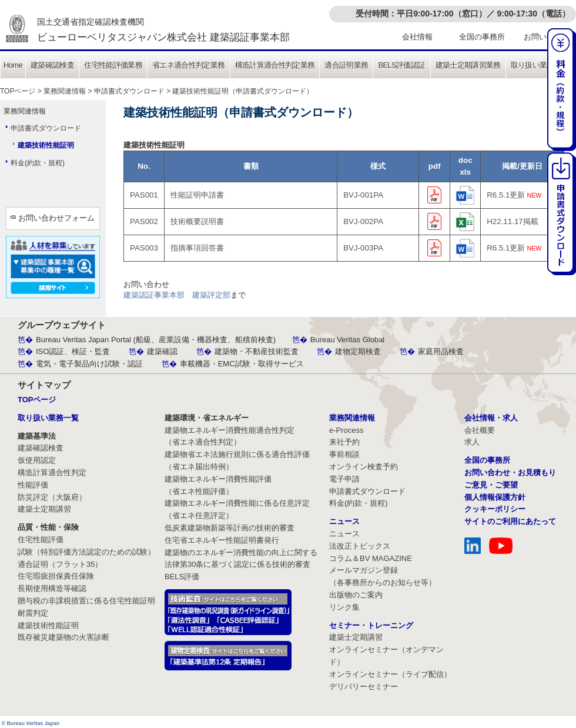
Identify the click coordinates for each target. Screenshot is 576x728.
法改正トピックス (360, 546)
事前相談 (344, 454)
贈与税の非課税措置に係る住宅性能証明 (86, 601)
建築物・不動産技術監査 (257, 351)
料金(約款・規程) (38, 163)
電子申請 (344, 479)
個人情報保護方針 (495, 497)
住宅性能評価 (41, 540)
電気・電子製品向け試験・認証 (89, 364)
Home (13, 65)
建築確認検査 (52, 65)
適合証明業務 (346, 65)
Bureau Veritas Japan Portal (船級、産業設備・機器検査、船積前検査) (156, 340)
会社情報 (417, 37)
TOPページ (18, 91)
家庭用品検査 (441, 351)
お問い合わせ (547, 37)
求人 (472, 442)
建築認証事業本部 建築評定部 (177, 295)
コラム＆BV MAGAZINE (371, 558)
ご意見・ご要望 (491, 485)
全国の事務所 (482, 37)
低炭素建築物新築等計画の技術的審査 (230, 528)
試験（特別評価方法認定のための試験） (86, 552)
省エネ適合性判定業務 (189, 65)
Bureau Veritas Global (347, 340)
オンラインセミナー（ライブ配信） (390, 674)
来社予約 (344, 442)
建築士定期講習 (44, 509)
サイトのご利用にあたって (510, 521)
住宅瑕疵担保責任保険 (56, 576)
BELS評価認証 (401, 65)
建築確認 (162, 351)
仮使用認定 (37, 460)
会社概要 (480, 430)
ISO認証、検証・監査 (73, 351)
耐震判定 (33, 613)
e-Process (346, 430)
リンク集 (344, 607)
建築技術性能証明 (46, 145)
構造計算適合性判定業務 (275, 65)
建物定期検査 (358, 351)
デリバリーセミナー (364, 687)
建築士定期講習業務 (468, 65)
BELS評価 (182, 577)
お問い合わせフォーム (56, 218)
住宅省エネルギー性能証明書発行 (222, 540)
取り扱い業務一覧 (540, 65)
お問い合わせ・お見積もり (510, 472)
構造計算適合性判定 (52, 472)
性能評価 (33, 485)
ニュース (344, 534)
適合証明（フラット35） (60, 564)
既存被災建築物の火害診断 (63, 637)
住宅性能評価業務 (113, 65)
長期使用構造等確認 (52, 588)
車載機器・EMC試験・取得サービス (242, 364)
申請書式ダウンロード (129, 91)
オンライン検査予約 (364, 467)
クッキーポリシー (495, 509)
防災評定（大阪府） (52, 497)
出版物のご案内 (356, 595)
